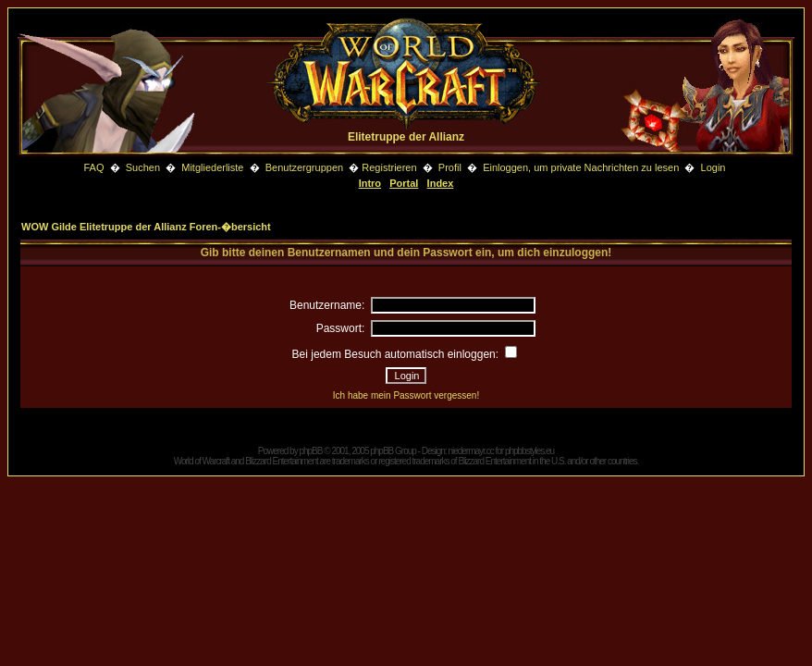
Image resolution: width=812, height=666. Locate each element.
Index (441, 183)
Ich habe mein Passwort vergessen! (406, 395)
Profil (450, 167)
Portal (404, 183)
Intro (370, 183)
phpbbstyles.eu (529, 451)
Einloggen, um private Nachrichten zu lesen (581, 167)
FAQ (93, 167)
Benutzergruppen (304, 167)
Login (714, 167)
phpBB (310, 451)
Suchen (144, 167)
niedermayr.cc (470, 451)
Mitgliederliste (212, 167)
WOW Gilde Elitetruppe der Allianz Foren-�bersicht (146, 227)
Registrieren (389, 167)
